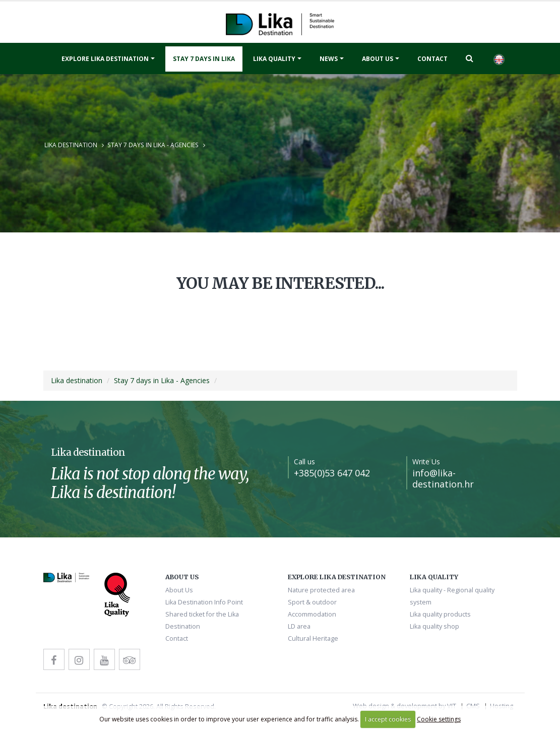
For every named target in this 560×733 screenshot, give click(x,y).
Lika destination (71, 145)
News (329, 59)
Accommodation (312, 614)
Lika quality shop (434, 626)
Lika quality (274, 59)
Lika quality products (440, 614)
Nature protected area (321, 590)
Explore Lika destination (105, 59)
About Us (378, 59)
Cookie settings (439, 719)
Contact (432, 59)
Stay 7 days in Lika (204, 59)
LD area (299, 626)
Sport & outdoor (312, 602)
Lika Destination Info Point (204, 602)
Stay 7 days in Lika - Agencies (153, 145)
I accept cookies (388, 719)
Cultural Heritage (313, 638)
